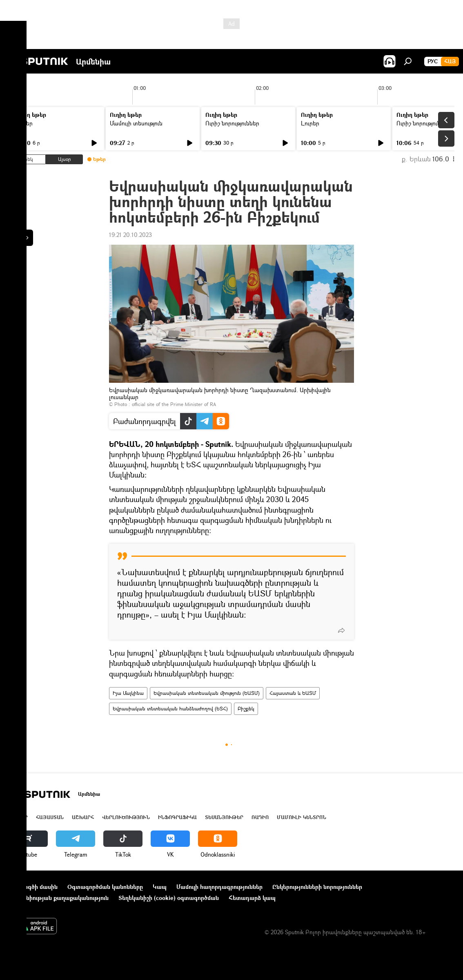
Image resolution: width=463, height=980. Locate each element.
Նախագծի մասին (33, 887)
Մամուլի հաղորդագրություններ (219, 887)
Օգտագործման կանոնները (105, 887)
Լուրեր (23, 123)
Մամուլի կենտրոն (302, 817)
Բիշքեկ (246, 709)
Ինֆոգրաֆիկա (177, 817)
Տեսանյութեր (224, 817)
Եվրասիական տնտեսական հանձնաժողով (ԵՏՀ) (170, 709)
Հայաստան (50, 817)
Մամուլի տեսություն (136, 123)
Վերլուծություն (126, 817)
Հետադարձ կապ (252, 898)
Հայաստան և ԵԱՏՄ (293, 693)
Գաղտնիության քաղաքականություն (59, 898)
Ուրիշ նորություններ (232, 123)
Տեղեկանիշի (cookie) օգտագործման (169, 898)
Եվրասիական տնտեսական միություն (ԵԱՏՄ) (207, 693)
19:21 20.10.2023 (130, 235)
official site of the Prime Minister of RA (174, 404)
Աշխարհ (83, 817)
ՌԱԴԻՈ (260, 817)
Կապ (160, 887)
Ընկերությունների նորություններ (317, 887)
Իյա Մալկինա (128, 693)
